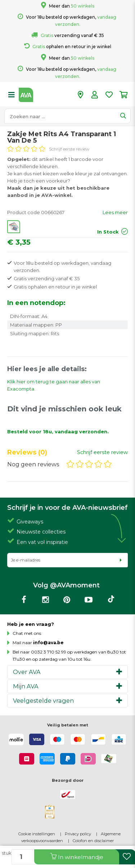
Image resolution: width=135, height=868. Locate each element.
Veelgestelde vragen (43, 701)
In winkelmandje (77, 857)
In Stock (108, 232)
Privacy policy (78, 834)
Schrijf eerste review (69, 149)
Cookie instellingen (37, 834)
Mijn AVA (26, 686)
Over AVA (27, 672)
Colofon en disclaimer (93, 841)
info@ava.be (48, 643)
